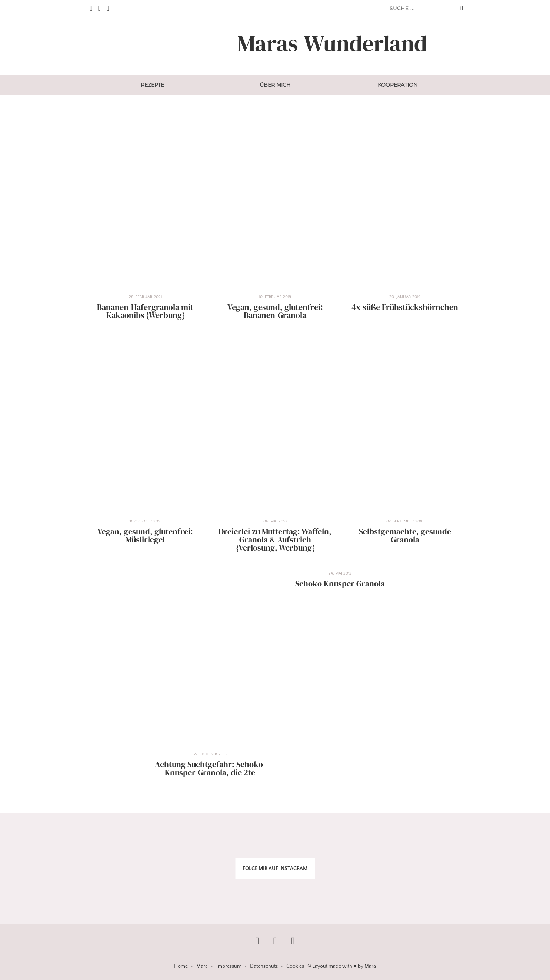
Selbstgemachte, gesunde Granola (405, 536)
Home (181, 966)
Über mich (275, 85)
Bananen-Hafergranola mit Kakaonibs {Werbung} (145, 311)
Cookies (295, 966)
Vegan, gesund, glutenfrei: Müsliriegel (145, 536)
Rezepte (152, 85)
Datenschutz (264, 966)
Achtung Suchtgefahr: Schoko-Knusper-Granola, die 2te (210, 768)
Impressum (229, 966)
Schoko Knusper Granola (340, 584)
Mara (202, 966)
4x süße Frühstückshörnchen (405, 307)
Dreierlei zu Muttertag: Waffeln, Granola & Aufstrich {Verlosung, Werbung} (275, 540)
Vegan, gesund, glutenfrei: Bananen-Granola (275, 311)
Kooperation (398, 85)
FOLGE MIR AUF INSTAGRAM (275, 869)
